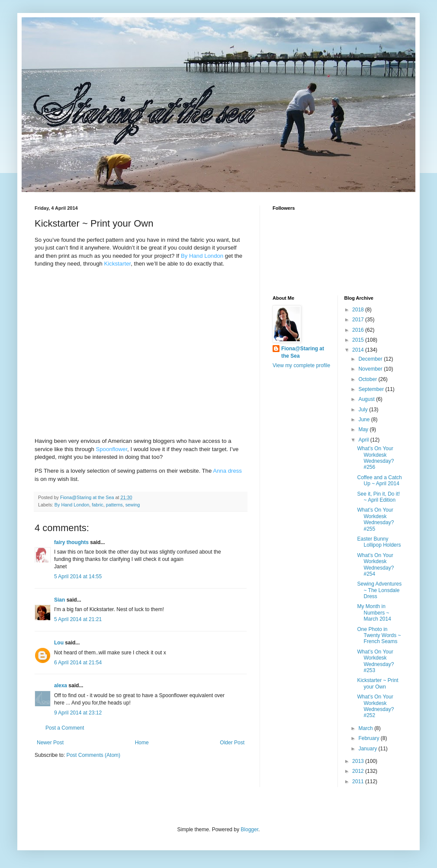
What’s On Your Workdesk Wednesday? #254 (375, 565)
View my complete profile (301, 365)
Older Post (232, 743)
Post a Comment (65, 728)
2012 (359, 771)
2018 (359, 310)
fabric (97, 505)
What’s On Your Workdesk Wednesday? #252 (375, 706)
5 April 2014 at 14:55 (78, 577)
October (368, 379)
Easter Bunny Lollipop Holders (379, 542)
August (367, 399)
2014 (359, 350)
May (364, 429)
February (369, 738)
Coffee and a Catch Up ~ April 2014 (379, 480)
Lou (59, 643)
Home (142, 743)
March (366, 728)
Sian (59, 600)
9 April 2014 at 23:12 (78, 713)
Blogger (249, 830)
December (371, 359)
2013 (359, 761)
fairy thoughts (71, 542)
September (372, 389)
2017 (359, 320)
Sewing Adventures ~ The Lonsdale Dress (379, 590)
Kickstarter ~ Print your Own (378, 683)
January (368, 749)
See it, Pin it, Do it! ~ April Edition (378, 497)
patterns (114, 505)
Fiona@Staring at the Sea (303, 352)
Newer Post (50, 743)
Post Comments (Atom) (93, 755)
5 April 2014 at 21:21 (78, 619)
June (365, 420)
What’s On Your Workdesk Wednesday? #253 (375, 661)
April (364, 440)
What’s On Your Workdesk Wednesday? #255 (375, 519)
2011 (359, 782)
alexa (61, 685)
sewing (133, 505)
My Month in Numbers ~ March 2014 (374, 613)
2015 (359, 340)
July (364, 410)
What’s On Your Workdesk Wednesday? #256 (375, 458)
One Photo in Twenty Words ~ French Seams (379, 636)
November (371, 369)
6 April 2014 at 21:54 (78, 663)
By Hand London (72, 505)
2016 (359, 330)
